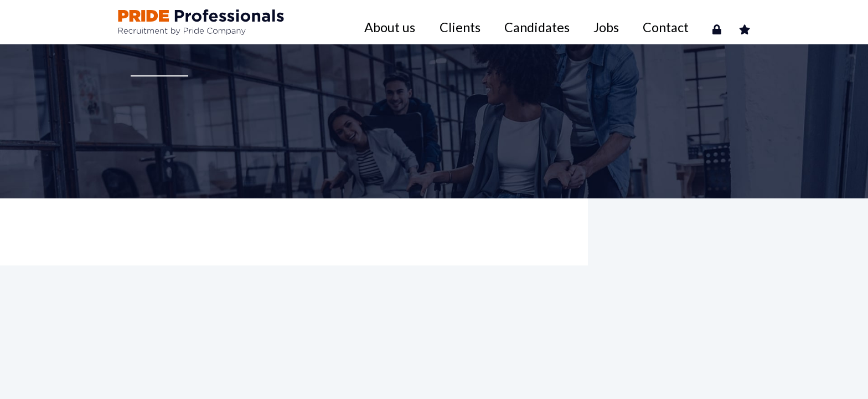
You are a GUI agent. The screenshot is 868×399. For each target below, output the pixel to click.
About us (497, 22)
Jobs (643, 22)
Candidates (596, 22)
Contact (684, 22)
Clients (544, 22)
